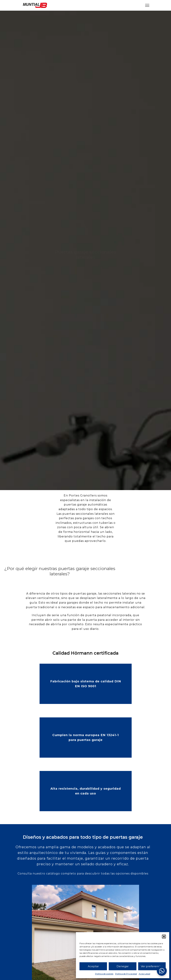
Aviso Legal (144, 974)
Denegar (123, 966)
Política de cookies (104, 974)
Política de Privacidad (126, 974)
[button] (164, 937)
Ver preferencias (152, 966)
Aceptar (93, 966)
